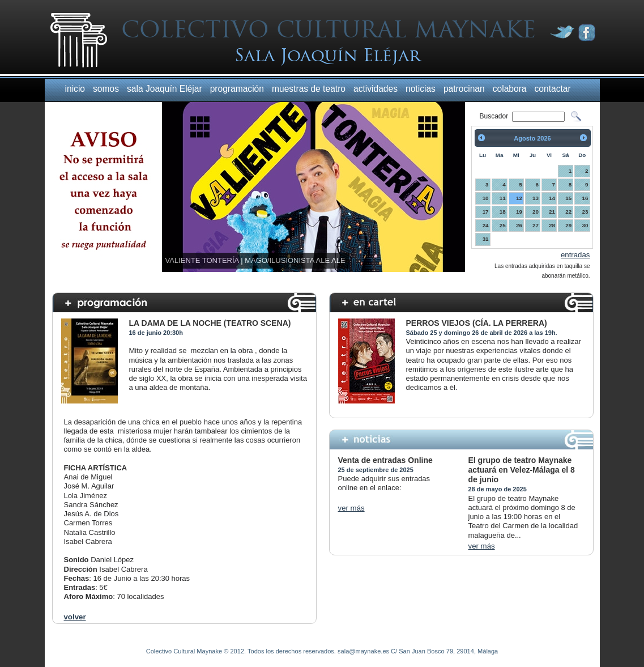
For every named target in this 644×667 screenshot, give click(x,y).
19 (519, 212)
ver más (351, 508)
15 (568, 198)
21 (552, 212)
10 (486, 198)
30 (585, 225)
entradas (575, 255)
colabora (510, 89)
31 (486, 239)
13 (536, 198)
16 (585, 198)
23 (585, 212)
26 (519, 225)
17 (486, 212)
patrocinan (464, 89)
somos (106, 89)
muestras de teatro (309, 89)
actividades (376, 89)
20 (536, 212)
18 (503, 212)
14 (552, 198)
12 (519, 198)
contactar (553, 89)
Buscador (495, 116)
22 (568, 212)
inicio (75, 89)
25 (503, 225)
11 (503, 198)
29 (568, 225)
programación (237, 89)
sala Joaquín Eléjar (165, 89)
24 (486, 225)
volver (75, 617)
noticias (421, 89)
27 (536, 225)
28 (552, 225)
